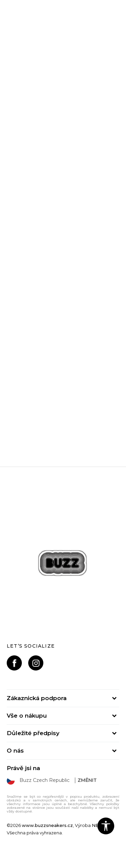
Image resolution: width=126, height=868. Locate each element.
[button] (106, 826)
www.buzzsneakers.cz (47, 825)
